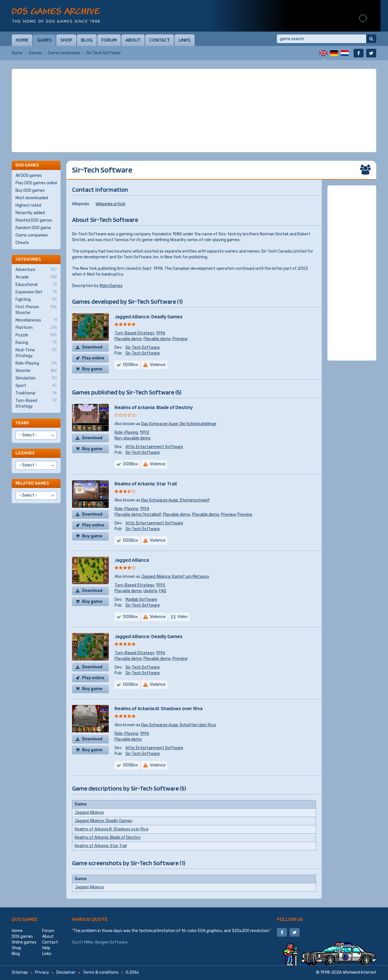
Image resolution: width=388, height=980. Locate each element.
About (133, 40)
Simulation (36, 378)
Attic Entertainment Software (154, 447)
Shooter (36, 371)
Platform (36, 328)
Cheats (22, 243)
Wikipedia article (110, 204)
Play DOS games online (36, 183)
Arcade (36, 277)
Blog (87, 40)
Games (44, 40)
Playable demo (128, 339)
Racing (36, 343)
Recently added (30, 213)
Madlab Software (141, 600)
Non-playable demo (133, 438)
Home (22, 40)
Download (92, 347)
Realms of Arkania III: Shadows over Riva (159, 708)
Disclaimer (66, 972)
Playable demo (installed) (138, 515)
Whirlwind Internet (359, 972)
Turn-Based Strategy (134, 333)
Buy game (92, 369)
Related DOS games (34, 220)
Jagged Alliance (132, 560)
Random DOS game (33, 228)
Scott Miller (83, 942)
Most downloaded (32, 198)
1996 (161, 333)
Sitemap (20, 972)
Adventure (36, 270)
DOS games (25, 919)
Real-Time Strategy (36, 353)
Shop (66, 40)
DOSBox (131, 365)
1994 (144, 509)
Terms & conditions (101, 972)
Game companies (64, 53)
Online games (24, 942)
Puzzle (36, 335)
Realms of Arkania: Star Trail (146, 484)
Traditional (36, 393)
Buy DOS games (30, 190)
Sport (36, 386)
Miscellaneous (36, 320)
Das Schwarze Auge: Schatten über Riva (179, 725)
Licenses (25, 453)
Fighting (36, 300)
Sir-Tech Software (143, 347)
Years (22, 423)
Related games (32, 483)
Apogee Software (111, 942)
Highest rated (28, 205)
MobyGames (111, 286)
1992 (144, 432)
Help (46, 948)
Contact (160, 40)
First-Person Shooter (36, 310)
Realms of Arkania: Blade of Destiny (154, 407)
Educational (36, 285)
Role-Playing (126, 432)
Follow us (290, 919)
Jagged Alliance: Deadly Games (149, 316)
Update (150, 591)
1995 (161, 585)
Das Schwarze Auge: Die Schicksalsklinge (179, 424)
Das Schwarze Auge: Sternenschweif (175, 500)
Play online (93, 358)
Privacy (42, 972)
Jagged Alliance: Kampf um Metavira (175, 577)
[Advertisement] (194, 111)
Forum (109, 40)
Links (185, 40)
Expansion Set (36, 292)
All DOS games (29, 176)
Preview (180, 339)
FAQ (163, 591)
